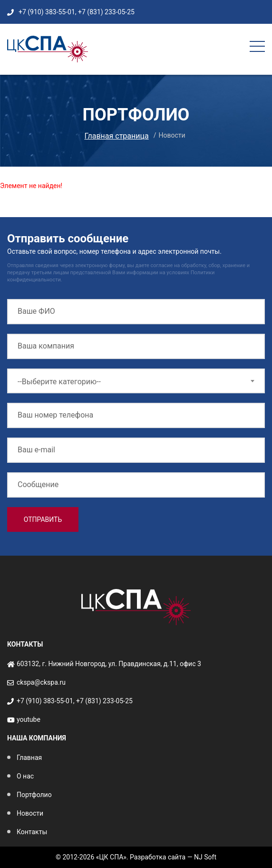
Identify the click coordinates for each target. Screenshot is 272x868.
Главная (29, 758)
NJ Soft (205, 857)
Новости (30, 813)
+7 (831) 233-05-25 (106, 12)
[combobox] (136, 381)
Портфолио (34, 795)
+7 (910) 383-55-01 (47, 12)
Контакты (32, 832)
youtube (29, 719)
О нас (25, 776)
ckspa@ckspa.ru (41, 682)
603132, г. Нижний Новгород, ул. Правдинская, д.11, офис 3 (109, 664)
